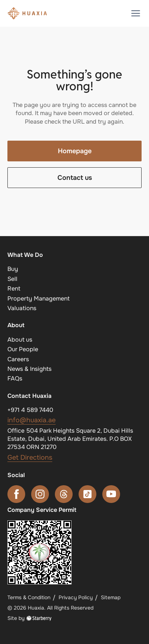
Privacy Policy (76, 597)
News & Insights (29, 369)
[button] (136, 13)
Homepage (75, 151)
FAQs (15, 378)
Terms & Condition (29, 597)
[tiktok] (87, 494)
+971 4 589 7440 (30, 410)
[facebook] (16, 494)
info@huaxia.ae (32, 420)
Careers (18, 359)
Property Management (39, 298)
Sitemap (111, 597)
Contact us (75, 178)
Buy (13, 269)
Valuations (22, 308)
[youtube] (111, 494)
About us (20, 340)
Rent (14, 289)
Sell (12, 279)
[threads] (64, 494)
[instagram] (40, 494)
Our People (23, 349)
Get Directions (30, 457)
